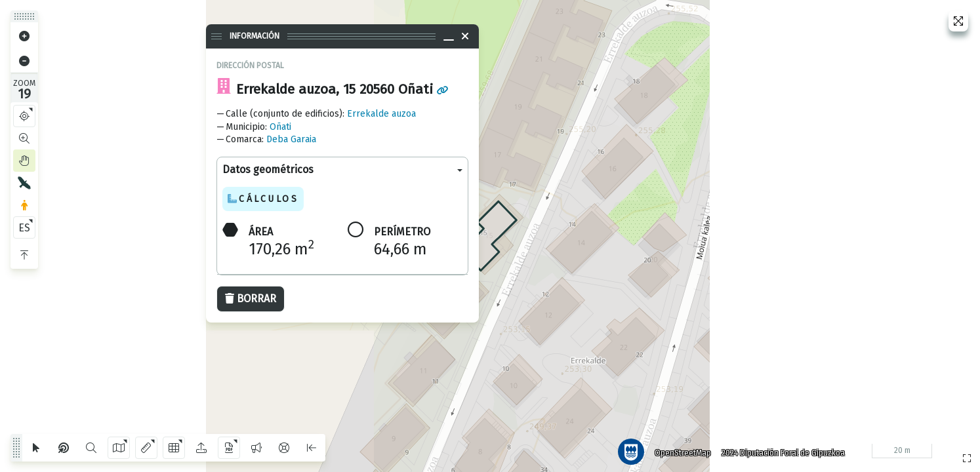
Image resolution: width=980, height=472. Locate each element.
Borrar (251, 299)
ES (24, 228)
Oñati (280, 127)
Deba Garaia (291, 139)
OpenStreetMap (679, 449)
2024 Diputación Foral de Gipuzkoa (779, 449)
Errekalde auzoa (381, 114)
